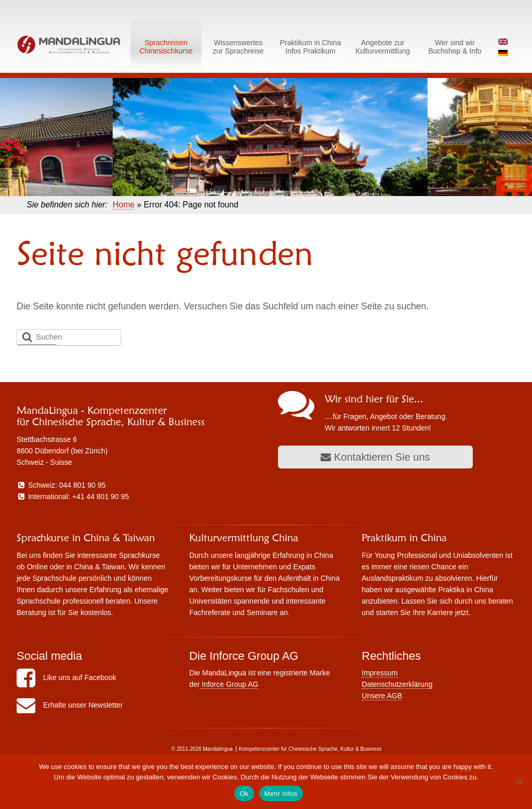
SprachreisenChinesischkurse (166, 47)
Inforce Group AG (229, 684)
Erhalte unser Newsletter (70, 705)
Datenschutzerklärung (397, 684)
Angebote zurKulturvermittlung (383, 47)
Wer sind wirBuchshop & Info (455, 47)
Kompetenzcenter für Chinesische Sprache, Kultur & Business (310, 749)
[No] (519, 781)
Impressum (380, 673)
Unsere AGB (382, 696)
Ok (244, 794)
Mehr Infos (281, 794)
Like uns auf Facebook (66, 677)
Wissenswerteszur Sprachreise (238, 47)
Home (124, 205)
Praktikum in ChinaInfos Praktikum (311, 47)
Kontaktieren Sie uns (375, 457)
